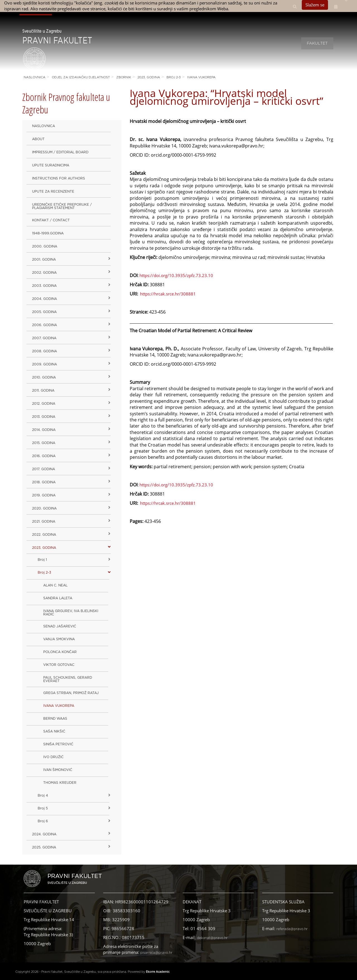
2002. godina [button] (44, 273)
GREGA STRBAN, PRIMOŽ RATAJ (71, 693)
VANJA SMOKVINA (59, 639)
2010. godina (44, 377)
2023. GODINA (149, 77)
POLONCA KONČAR (60, 652)
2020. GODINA (44, 508)
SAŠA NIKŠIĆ (54, 731)
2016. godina (44, 456)
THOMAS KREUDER (60, 783)
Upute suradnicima (51, 165)
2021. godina (44, 521)
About (38, 139)
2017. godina (44, 469)
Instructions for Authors (59, 178)
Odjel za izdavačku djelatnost (81, 77)
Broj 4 (43, 795)
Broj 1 (42, 560)
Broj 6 (43, 821)
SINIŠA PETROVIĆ (58, 744)
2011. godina (43, 390)
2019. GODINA (44, 495)
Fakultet (317, 43)
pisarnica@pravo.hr (156, 953)
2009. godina (44, 364)
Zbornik (124, 77)
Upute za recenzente (53, 191)
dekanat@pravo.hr (212, 938)
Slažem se (315, 5)
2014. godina (44, 430)
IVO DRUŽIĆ (53, 757)
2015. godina (44, 443)
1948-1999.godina (48, 233)
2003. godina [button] (44, 286)
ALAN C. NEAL (55, 585)
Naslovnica (35, 77)
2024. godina (44, 834)
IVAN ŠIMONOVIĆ (58, 770)
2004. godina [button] (44, 299)
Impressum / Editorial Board (60, 152)
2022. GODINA (44, 535)
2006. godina (44, 325)
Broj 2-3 (174, 77)
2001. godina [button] (44, 259)
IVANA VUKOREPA (201, 77)
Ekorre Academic (158, 971)
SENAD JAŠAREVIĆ (60, 626)
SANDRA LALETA (58, 598)
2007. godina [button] (44, 338)
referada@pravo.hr (292, 929)
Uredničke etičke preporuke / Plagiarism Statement (62, 206)
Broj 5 (43, 808)
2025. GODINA (44, 847)
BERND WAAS (55, 719)
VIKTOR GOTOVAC (59, 665)
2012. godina (44, 404)
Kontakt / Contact (51, 220)
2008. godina (44, 351)
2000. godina (45, 246)
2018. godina (44, 482)
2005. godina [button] (44, 312)
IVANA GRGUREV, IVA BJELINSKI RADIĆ (71, 613)
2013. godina (44, 417)
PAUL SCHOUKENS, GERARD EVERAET (68, 679)
